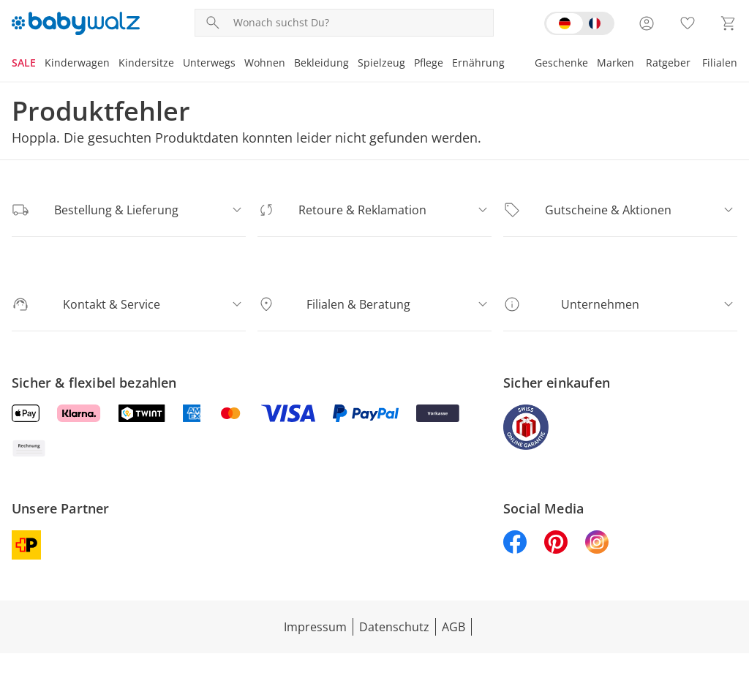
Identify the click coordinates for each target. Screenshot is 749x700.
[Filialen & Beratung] (374, 304)
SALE (24, 63)
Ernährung (472, 63)
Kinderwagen (76, 63)
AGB (452, 592)
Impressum (316, 592)
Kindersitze (144, 63)
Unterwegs (206, 63)
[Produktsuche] (360, 23)
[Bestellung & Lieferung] (129, 210)
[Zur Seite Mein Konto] (647, 23)
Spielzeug (376, 63)
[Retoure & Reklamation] (374, 210)
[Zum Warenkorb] (729, 23)
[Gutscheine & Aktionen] (620, 210)
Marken (617, 63)
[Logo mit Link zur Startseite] (76, 23)
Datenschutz (394, 592)
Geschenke (564, 63)
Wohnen (261, 63)
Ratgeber (669, 63)
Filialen (720, 63)
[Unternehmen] (620, 304)
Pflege (422, 63)
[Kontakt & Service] (129, 304)
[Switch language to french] (579, 23)
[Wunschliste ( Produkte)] (688, 23)
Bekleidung (317, 63)
